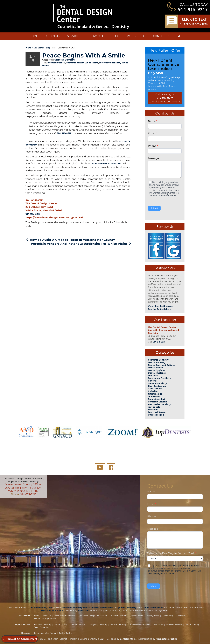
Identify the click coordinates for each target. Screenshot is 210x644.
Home (34, 36)
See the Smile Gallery (159, 309)
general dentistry (127, 608)
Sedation (153, 410)
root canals (154, 407)
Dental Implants (157, 373)
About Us (52, 36)
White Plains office (153, 608)
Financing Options (119, 616)
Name (153, 121)
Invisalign (153, 391)
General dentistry (157, 383)
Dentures (153, 376)
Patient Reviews (66, 633)
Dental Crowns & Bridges (161, 365)
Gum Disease (155, 389)
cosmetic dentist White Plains (82, 69)
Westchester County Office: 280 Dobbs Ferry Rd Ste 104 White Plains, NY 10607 (23, 488)
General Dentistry (118, 624)
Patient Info (136, 36)
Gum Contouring (157, 386)
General (152, 381)
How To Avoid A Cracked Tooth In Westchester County (70, 247)
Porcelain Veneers (158, 402)
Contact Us (162, 36)
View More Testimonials (161, 306)
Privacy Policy (153, 616)
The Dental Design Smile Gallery (93, 616)
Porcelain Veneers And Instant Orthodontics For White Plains (81, 250)
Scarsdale (83, 611)
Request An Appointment (45, 619)
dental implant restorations (98, 608)
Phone (153, 146)
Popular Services (23, 624)
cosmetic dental (57, 69)
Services (74, 36)
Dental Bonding (157, 362)
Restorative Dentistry (159, 404)
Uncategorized (156, 415)
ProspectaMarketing (167, 639)
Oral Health (154, 396)
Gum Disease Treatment (140, 624)
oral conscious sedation (106, 170)
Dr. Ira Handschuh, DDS (40, 608)
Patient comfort (156, 399)
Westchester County (52, 611)
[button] (179, 37)
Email (152, 133)
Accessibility (168, 616)
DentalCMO (126, 639)
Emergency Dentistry (159, 378)
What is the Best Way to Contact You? (172, 553)
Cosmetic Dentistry (65, 66)
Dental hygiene (156, 370)
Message (153, 158)
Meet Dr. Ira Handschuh (65, 616)
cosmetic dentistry (72, 608)
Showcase (96, 36)
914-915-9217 (193, 9)
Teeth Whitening (157, 412)
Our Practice (24, 616)
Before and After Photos (45, 633)
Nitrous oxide (155, 394)
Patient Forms (137, 616)
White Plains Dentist (35, 48)
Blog (115, 36)
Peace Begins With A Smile (77, 58)
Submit (154, 208)
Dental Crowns (61, 624)
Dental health (156, 368)
